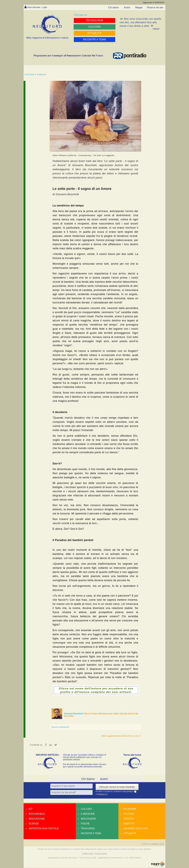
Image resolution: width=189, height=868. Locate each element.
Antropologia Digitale (44, 829)
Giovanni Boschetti (74, 714)
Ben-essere (88, 819)
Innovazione (37, 819)
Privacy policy (101, 854)
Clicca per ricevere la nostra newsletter (117, 787)
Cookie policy (88, 854)
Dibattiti (129, 824)
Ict (31, 809)
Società (129, 819)
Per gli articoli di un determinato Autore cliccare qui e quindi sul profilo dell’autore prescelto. (84, 766)
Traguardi (88, 829)
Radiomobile (37, 814)
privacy (130, 792)
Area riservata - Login (38, 7)
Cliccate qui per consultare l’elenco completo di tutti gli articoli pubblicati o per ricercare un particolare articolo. (84, 757)
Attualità (130, 834)
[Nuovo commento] (60, 727)
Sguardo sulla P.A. (136, 829)
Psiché (85, 824)
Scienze (34, 824)
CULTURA (29, 74)
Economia (130, 809)
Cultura (41, 74)
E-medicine (88, 814)
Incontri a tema (91, 834)
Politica (129, 814)
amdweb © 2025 (157, 844)
